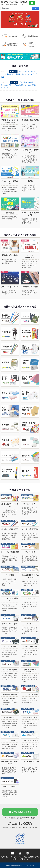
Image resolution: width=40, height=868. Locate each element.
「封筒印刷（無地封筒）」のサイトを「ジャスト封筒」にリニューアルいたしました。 (19, 85)
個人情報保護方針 (20, 845)
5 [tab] (26, 30)
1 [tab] (14, 30)
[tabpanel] (20, 20)
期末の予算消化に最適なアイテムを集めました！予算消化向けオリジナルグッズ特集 (19, 74)
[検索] (15, 8)
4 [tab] (23, 30)
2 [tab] (17, 30)
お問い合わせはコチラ (20, 813)
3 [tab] (20, 30)
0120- (20, 825)
